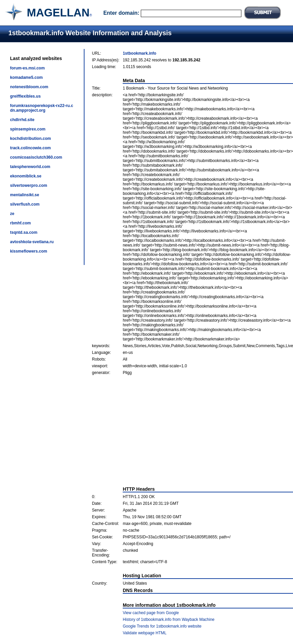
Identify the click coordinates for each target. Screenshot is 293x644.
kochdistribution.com (31, 139)
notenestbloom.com (29, 87)
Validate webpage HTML (145, 633)
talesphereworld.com (30, 167)
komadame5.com (26, 77)
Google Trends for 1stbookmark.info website (162, 626)
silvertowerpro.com (29, 185)
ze (12, 214)
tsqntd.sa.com (24, 232)
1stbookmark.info (139, 53)
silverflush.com (25, 204)
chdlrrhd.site (22, 120)
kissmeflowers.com (29, 251)
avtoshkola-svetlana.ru (32, 242)
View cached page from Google (151, 613)
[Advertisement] (193, 431)
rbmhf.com (20, 223)
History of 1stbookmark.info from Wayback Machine (169, 620)
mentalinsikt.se (25, 195)
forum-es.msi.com (27, 68)
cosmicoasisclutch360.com (36, 157)
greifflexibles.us (25, 96)
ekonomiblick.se (26, 176)
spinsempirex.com (28, 129)
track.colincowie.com (30, 148)
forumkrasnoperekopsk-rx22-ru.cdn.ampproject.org (42, 108)
